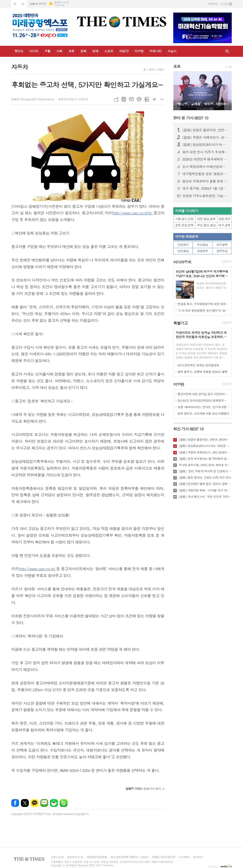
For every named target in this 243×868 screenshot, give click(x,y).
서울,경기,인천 (184, 219)
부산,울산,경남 (206, 225)
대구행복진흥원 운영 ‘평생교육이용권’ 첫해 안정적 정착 (205, 174)
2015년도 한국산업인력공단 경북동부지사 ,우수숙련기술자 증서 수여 (203, 400)
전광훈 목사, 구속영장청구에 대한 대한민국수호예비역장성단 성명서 (203, 304)
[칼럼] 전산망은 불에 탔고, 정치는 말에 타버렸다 (205, 484)
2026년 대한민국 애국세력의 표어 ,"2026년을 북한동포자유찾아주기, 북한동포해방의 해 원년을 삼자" (205, 159)
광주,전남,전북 (184, 225)
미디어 (34, 51)
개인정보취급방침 (97, 857)
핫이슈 (19, 51)
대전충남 (183, 251)
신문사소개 (57, 857)
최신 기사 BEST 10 (188, 429)
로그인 (224, 4)
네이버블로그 (44, 803)
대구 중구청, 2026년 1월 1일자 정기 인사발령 (205, 188)
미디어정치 (182, 262)
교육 (71, 51)
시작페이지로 (15, 4)
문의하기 (198, 857)
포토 (177, 66)
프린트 (139, 99)
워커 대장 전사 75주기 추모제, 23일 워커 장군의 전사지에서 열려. (205, 152)
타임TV (124, 51)
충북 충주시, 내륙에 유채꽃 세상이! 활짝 (202, 372)
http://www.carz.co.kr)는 (133, 213)
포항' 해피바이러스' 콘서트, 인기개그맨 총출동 (203, 407)
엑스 (25, 803)
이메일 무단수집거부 (164, 857)
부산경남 (203, 245)
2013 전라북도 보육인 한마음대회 (198, 365)
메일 (131, 99)
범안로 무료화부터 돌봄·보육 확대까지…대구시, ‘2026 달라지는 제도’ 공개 (205, 181)
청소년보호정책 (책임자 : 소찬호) (129, 857)
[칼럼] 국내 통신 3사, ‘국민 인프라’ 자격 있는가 (205, 497)
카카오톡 (35, 803)
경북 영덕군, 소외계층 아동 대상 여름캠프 (203, 413)
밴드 (64, 803)
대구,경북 (224, 225)
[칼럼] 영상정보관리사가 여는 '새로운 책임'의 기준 (205, 145)
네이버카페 (54, 803)
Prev (179, 90)
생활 (47, 51)
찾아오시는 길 (75, 857)
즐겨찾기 (23, 4)
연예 (95, 51)
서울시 (172, 51)
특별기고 (180, 323)
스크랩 (147, 99)
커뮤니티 (156, 51)
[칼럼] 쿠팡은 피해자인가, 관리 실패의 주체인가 (205, 137)
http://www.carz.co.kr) (38, 569)
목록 (124, 99)
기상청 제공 (59, 5)
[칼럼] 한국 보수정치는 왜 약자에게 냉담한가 (205, 459)
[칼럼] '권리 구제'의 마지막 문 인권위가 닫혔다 (205, 471)
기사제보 (184, 857)
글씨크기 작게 (162, 99)
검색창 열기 (227, 51)
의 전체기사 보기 (143, 789)
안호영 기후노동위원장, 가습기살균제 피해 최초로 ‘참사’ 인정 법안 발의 (205, 196)
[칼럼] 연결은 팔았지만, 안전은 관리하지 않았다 (205, 130)
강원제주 (203, 251)
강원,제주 (224, 219)
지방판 (139, 51)
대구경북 (222, 245)
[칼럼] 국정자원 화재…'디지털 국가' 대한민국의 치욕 (205, 490)
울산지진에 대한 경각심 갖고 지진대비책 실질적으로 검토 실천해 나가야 (203, 394)
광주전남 (222, 251)
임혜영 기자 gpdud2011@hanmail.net (33, 99)
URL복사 (116, 99)
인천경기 (183, 245)
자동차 (161, 69)
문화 (83, 51)
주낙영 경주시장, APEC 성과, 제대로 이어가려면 (205, 465)
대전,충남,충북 (206, 219)
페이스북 (15, 803)
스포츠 (109, 51)
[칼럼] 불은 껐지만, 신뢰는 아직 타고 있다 (205, 478)
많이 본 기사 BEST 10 (191, 118)
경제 (151, 69)
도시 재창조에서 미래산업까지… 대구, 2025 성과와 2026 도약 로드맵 (205, 167)
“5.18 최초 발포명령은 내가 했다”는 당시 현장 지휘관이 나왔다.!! (203, 310)
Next (226, 90)
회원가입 (213, 4)
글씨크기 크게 (154, 99)
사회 (59, 51)
